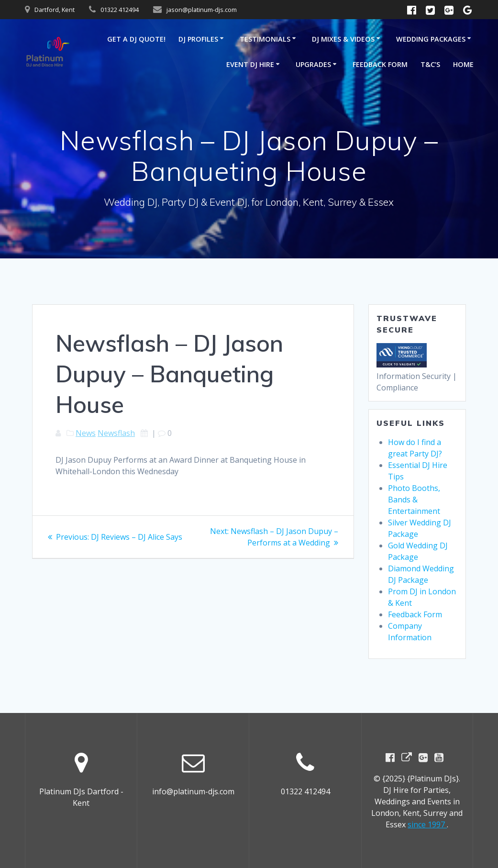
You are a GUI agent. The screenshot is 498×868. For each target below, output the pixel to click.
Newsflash (116, 433)
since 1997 (427, 824)
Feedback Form (380, 64)
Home (463, 64)
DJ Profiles (198, 39)
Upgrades (313, 64)
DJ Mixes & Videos (343, 39)
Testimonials (265, 39)
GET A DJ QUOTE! (136, 39)
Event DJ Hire (250, 64)
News (86, 433)
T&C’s (430, 64)
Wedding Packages (431, 39)
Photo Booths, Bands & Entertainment (414, 500)
